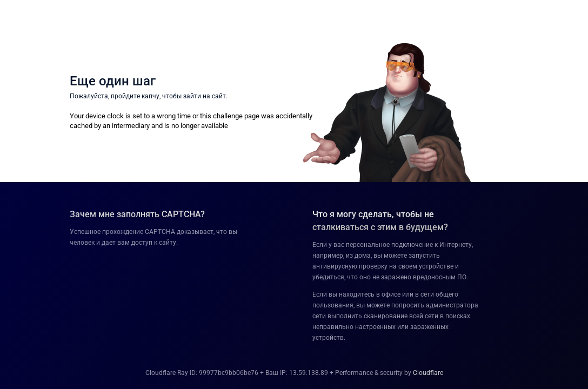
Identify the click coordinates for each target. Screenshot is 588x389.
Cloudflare (428, 373)
